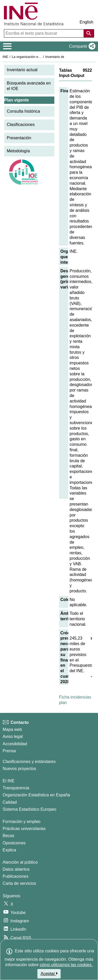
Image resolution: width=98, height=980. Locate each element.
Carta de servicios (19, 883)
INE (5, 57)
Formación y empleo (22, 822)
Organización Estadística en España (36, 795)
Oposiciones (14, 843)
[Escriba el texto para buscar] (44, 33)
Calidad (10, 802)
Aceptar (49, 973)
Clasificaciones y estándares (29, 762)
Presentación (19, 138)
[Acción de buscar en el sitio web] (89, 33)
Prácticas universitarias (24, 829)
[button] (81, 46)
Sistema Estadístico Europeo (29, 809)
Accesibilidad (15, 744)
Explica (9, 850)
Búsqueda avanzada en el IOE (29, 86)
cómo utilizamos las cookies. (66, 965)
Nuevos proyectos (19, 769)
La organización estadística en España (41, 57)
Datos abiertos (16, 869)
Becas (8, 836)
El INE (8, 781)
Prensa (9, 751)
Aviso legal (13, 736)
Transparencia (16, 788)
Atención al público (20, 862)
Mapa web (12, 729)
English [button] (87, 22)
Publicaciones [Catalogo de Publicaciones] (16, 876)
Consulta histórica (23, 111)
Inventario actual (22, 70)
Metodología (18, 151)
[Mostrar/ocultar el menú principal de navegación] (7, 46)
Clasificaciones (21, 125)
